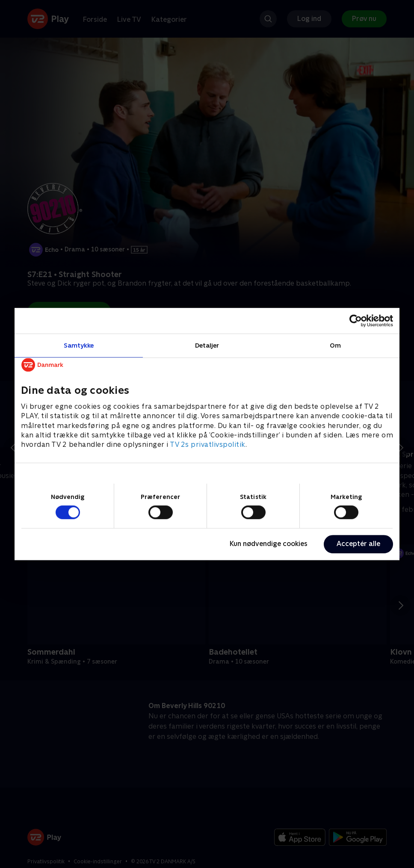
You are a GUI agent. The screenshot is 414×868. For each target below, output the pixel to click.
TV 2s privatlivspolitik (208, 445)
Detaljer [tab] (207, 345)
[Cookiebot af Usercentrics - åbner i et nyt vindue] (356, 321)
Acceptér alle (358, 544)
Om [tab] (335, 345)
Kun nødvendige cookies (269, 544)
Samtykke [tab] (79, 345)
